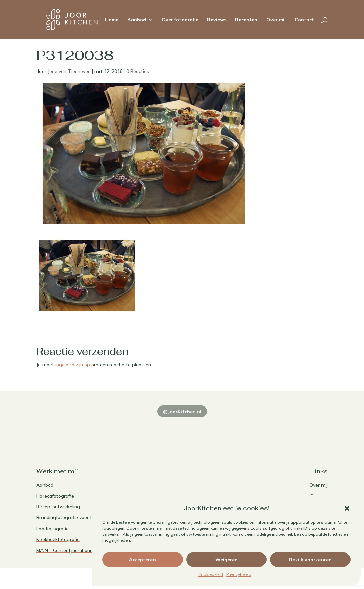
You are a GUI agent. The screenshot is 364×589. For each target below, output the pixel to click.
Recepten (246, 20)
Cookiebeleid (211, 574)
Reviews (217, 20)
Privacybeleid (239, 574)
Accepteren (142, 560)
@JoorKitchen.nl (182, 412)
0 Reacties (138, 71)
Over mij (276, 20)
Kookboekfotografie (58, 539)
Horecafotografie (55, 496)
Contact (304, 20)
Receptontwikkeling (58, 507)
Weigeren (227, 560)
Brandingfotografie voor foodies (71, 517)
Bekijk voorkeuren (310, 560)
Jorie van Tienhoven (69, 71)
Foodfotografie (53, 529)
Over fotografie (180, 20)
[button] (347, 508)
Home (112, 20)
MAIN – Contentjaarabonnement (72, 550)
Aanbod (137, 20)
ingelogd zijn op (73, 365)
